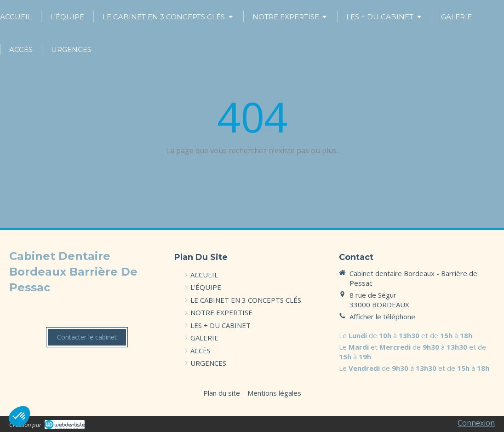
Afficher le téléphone (382, 317)
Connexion (476, 423)
